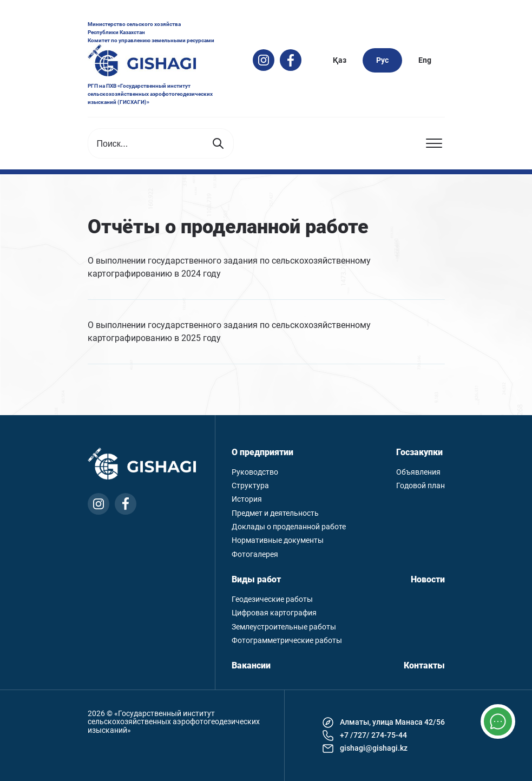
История (247, 499)
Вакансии (251, 666)
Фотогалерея (255, 554)
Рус (382, 60)
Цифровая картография (274, 613)
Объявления (418, 472)
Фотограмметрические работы (287, 641)
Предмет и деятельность (275, 513)
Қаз (340, 60)
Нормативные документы (278, 540)
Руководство (255, 472)
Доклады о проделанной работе (289, 527)
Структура (250, 486)
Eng (425, 60)
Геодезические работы (272, 599)
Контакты (424, 666)
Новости (428, 580)
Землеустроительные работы (284, 627)
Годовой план (421, 486)
